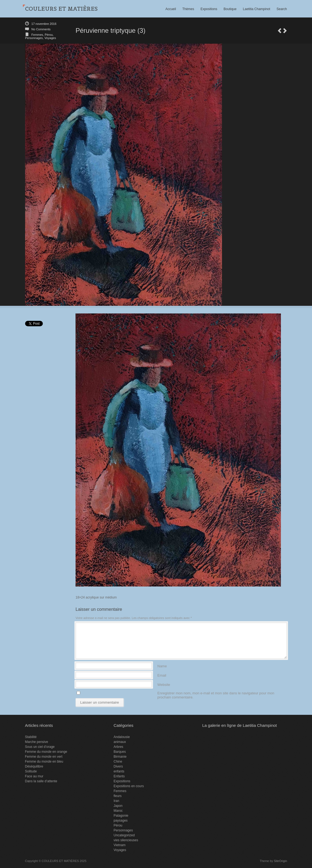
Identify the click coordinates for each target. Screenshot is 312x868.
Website (164, 684)
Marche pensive (37, 742)
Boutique (230, 9)
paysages (120, 820)
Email (162, 675)
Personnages (34, 38)
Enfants (119, 776)
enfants (119, 771)
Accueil (171, 9)
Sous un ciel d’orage (40, 747)
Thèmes (188, 9)
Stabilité (31, 737)
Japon (118, 806)
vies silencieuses (126, 840)
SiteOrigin (280, 861)
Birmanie (120, 757)
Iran (116, 801)
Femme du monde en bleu (44, 762)
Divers (118, 766)
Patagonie (121, 816)
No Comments (41, 29)
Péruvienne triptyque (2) (285, 31)
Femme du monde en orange (46, 752)
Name (162, 666)
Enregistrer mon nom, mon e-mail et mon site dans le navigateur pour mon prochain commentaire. (216, 693)
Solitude (31, 771)
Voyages (50, 38)
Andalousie (121, 737)
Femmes (37, 35)
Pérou (49, 35)
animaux (120, 742)
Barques (120, 752)
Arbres (118, 747)
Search (282, 9)
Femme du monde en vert (44, 757)
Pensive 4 (280, 31)
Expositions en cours (129, 786)
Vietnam (119, 845)
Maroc (118, 811)
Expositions (209, 9)
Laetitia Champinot (257, 9)
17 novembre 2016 (44, 24)
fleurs (117, 796)
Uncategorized (124, 835)
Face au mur (34, 776)
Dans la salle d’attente (41, 781)
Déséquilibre (34, 766)
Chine (118, 762)
